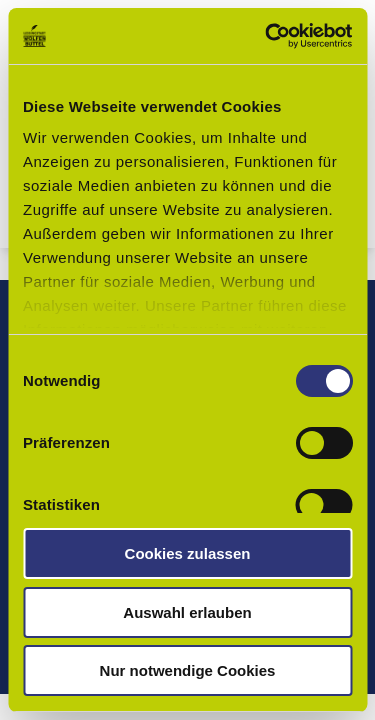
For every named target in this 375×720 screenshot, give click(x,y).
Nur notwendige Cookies (188, 670)
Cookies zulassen (188, 553)
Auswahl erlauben (187, 612)
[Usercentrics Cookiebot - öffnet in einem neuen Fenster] (267, 36)
